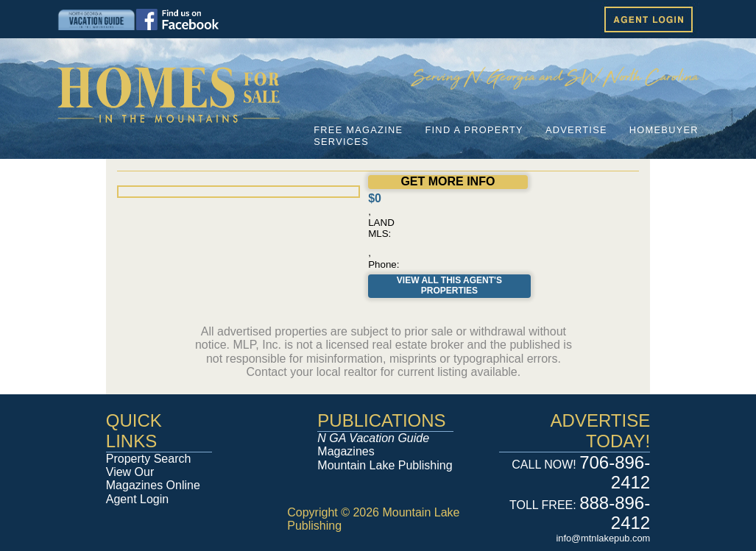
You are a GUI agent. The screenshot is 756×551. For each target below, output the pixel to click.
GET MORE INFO (448, 181)
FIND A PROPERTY (474, 130)
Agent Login (137, 499)
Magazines (373, 445)
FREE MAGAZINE (358, 130)
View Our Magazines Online (153, 479)
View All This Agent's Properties (449, 285)
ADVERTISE (576, 130)
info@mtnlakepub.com (603, 538)
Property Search (149, 459)
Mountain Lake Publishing (385, 465)
